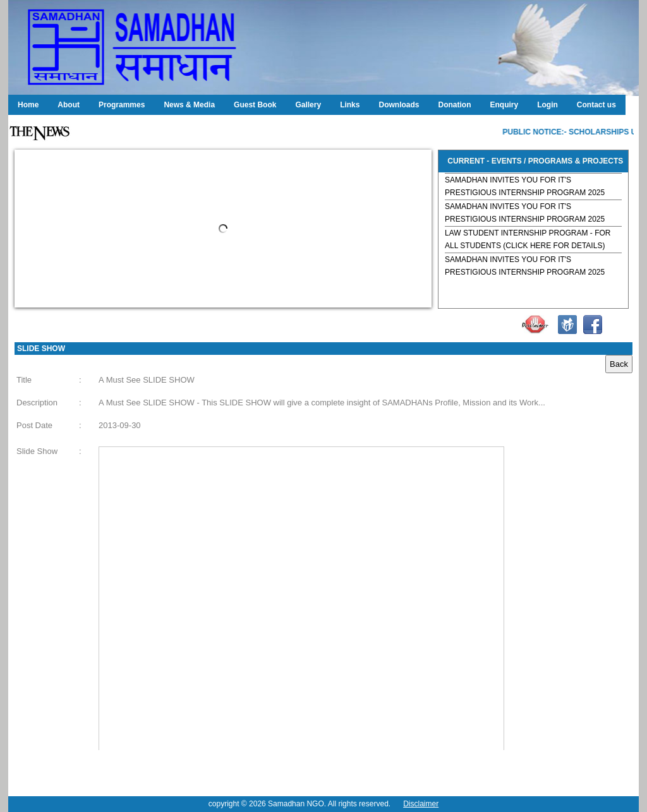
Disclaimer (421, 804)
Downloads (399, 105)
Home (28, 105)
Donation (454, 105)
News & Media (189, 105)
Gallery (308, 105)
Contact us (596, 105)
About (69, 105)
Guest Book (255, 105)
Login (547, 105)
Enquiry (504, 105)
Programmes (122, 105)
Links (350, 105)
